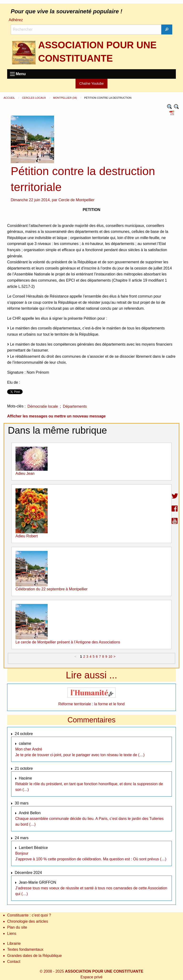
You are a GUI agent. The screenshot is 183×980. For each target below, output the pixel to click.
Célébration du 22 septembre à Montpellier (51, 589)
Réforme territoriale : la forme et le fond (91, 704)
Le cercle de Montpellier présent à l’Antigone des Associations (68, 642)
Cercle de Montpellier (76, 200)
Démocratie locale (43, 406)
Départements (75, 406)
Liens (12, 933)
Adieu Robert (27, 536)
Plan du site (17, 927)
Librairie (14, 943)
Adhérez (16, 20)
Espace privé (92, 977)
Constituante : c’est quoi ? (29, 915)
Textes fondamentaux (25, 949)
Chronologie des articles (28, 921)
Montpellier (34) (65, 98)
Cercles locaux (34, 98)
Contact (14, 962)
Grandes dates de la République (35, 956)
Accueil (10, 98)
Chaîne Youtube (91, 83)
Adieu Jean (25, 473)
